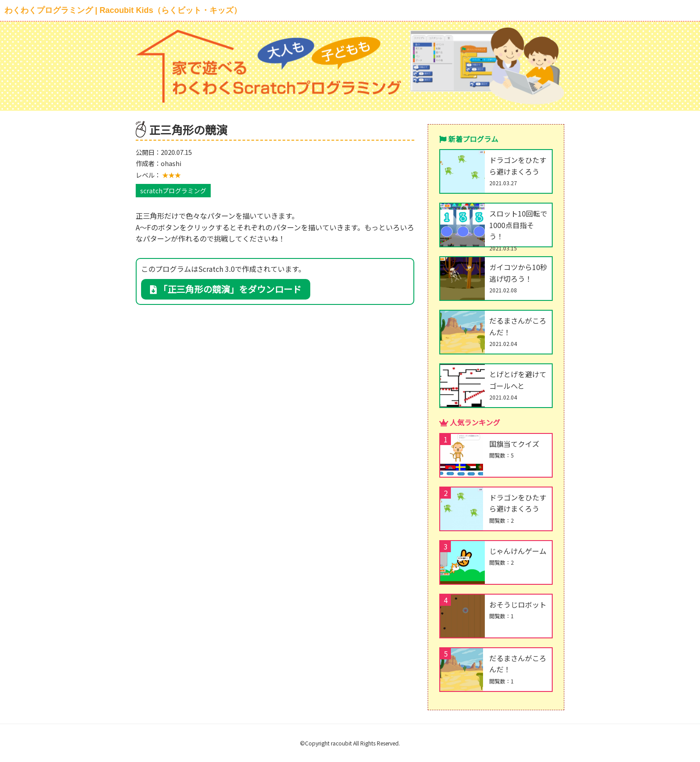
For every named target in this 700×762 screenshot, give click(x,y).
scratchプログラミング (173, 191)
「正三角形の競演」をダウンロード (226, 289)
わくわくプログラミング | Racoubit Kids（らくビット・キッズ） (123, 10)
